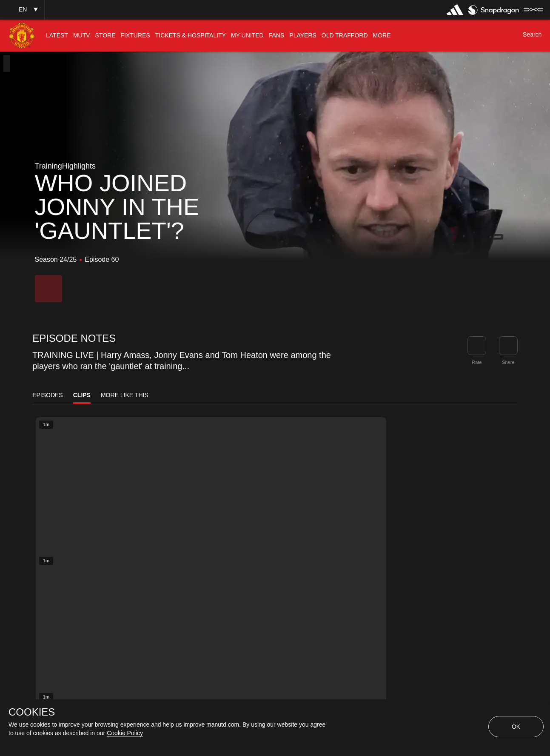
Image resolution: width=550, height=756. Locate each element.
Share (508, 362)
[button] (22, 10)
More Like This (125, 395)
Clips (82, 395)
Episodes (48, 395)
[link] (508, 346)
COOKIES (32, 712)
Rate (477, 362)
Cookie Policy (125, 733)
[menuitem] (57, 36)
